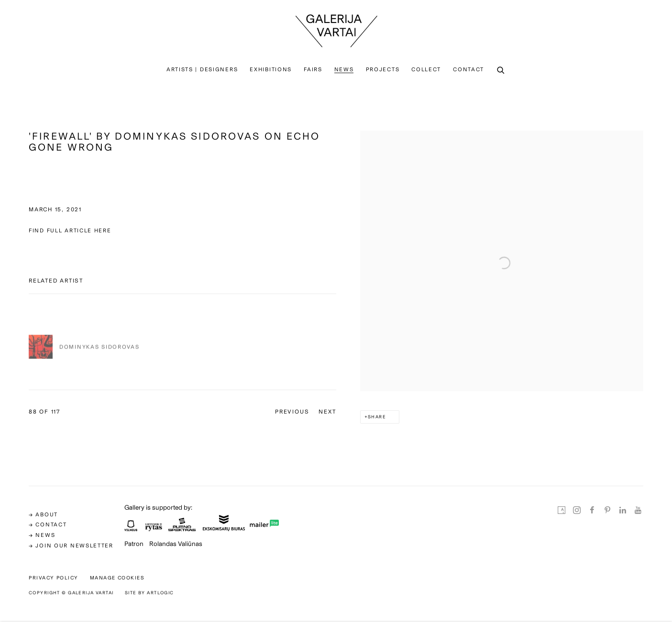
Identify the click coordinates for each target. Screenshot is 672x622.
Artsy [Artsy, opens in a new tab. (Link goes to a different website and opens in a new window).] (562, 511)
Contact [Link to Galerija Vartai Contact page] (468, 69)
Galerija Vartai (336, 31)
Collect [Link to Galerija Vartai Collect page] (426, 69)
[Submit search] (501, 71)
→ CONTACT (48, 524)
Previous (292, 412)
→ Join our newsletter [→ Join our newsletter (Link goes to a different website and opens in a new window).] (71, 546)
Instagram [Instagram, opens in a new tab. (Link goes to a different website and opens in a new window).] (577, 511)
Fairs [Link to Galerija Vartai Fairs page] (313, 69)
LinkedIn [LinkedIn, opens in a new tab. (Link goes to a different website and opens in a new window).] (623, 511)
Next (327, 412)
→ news (42, 535)
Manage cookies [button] (117, 578)
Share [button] (377, 417)
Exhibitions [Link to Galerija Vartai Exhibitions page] (271, 69)
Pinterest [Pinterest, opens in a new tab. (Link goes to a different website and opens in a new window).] (607, 511)
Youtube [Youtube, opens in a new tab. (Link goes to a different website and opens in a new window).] (638, 511)
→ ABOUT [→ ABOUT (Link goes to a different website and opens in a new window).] (43, 514)
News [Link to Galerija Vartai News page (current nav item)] (344, 69)
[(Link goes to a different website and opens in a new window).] (131, 528)
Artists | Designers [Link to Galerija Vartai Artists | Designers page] (202, 69)
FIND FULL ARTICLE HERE (70, 230)
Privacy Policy (54, 578)
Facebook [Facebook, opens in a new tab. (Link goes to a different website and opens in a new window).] (592, 511)
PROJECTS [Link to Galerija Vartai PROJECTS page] (383, 69)
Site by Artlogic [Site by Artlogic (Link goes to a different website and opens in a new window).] (149, 593)
